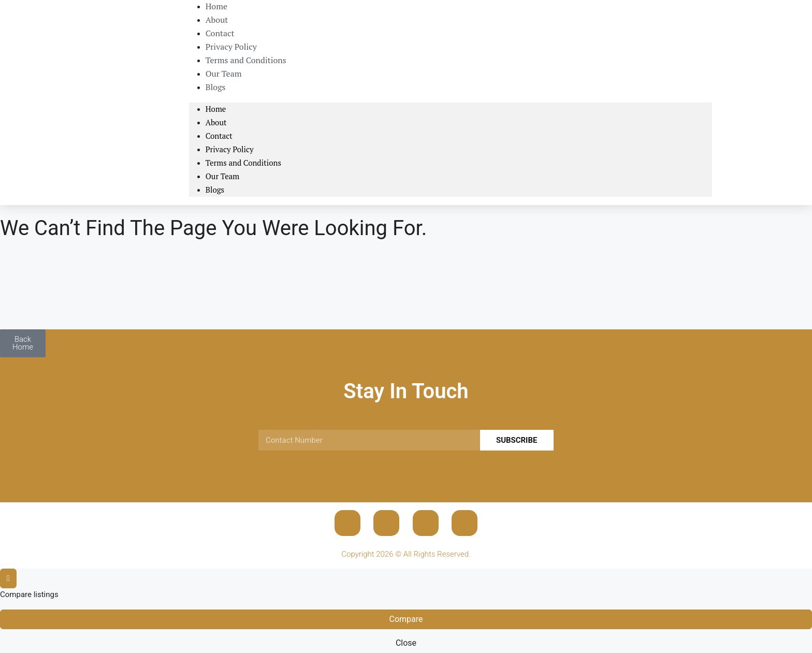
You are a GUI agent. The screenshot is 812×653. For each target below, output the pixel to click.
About (216, 122)
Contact (219, 136)
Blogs (216, 87)
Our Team (223, 176)
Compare (406, 619)
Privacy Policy (230, 149)
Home (216, 109)
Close (406, 643)
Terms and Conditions (246, 60)
